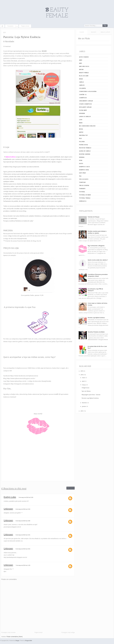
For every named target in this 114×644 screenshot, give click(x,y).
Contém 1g (83, 95)
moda (81, 129)
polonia (82, 142)
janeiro (84, 406)
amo (81, 63)
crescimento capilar (86, 101)
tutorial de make (85, 195)
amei (81, 60)
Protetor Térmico (85, 148)
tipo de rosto (84, 179)
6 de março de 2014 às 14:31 (23, 535)
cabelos (82, 85)
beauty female (84, 73)
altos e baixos (84, 57)
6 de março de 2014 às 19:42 (23, 549)
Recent (94, 32)
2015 (82, 371)
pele (80, 139)
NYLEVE (44, 51)
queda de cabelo (85, 151)
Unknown (8, 509)
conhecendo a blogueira (88, 91)
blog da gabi (84, 76)
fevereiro (84, 403)
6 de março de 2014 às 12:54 (23, 509)
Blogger (17, 641)
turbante (82, 189)
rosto (81, 164)
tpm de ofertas (84, 186)
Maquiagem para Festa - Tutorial (91, 395)
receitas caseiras (85, 154)
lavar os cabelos (85, 117)
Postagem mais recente (8, 632)
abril (83, 381)
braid (81, 79)
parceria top (83, 135)
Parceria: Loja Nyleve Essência (96, 318)
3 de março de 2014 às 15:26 (26, 497)
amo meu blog (84, 66)
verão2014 (83, 201)
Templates (10, 26)
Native (81, 132)
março (84, 385)
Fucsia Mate (83, 110)
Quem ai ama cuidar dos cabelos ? (98, 260)
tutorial (82, 192)
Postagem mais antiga (68, 632)
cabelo (82, 82)
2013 (82, 411)
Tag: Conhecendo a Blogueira (96, 246)
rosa (81, 160)
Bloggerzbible (29, 641)
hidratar (82, 113)
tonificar (82, 182)
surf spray (83, 173)
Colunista (82, 88)
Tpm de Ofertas (86, 391)
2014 (82, 375)
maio (84, 378)
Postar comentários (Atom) (15, 637)
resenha (82, 157)
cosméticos (83, 98)
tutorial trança (85, 198)
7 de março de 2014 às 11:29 (23, 565)
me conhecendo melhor (87, 126)
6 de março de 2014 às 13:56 (23, 521)
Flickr (82, 32)
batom (81, 70)
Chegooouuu (85, 388)
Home (2, 26)
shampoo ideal (84, 170)
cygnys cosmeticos (85, 104)
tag (80, 176)
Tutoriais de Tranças (94, 217)
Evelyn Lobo (10, 497)
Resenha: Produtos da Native (96, 332)
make (81, 123)
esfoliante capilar (85, 107)
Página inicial (25, 26)
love (81, 120)
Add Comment (71, 488)
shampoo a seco (84, 167)
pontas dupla (84, 145)
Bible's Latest (105, 32)
